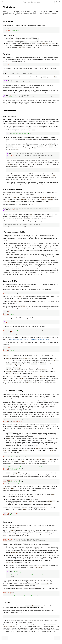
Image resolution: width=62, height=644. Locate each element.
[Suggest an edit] (60, 2)
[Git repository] (57, 2)
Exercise (6, 602)
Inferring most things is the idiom (15, 232)
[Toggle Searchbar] (9, 2)
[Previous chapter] (5, 638)
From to (13, 391)
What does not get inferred (12, 189)
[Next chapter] (57, 638)
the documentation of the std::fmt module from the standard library (29, 339)
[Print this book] (54, 2)
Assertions (7, 522)
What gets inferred (9, 116)
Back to (11, 281)
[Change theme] (6, 2)
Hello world (8, 22)
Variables (7, 54)
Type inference (9, 111)
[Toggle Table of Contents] (2, 2)
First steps (9, 7)
